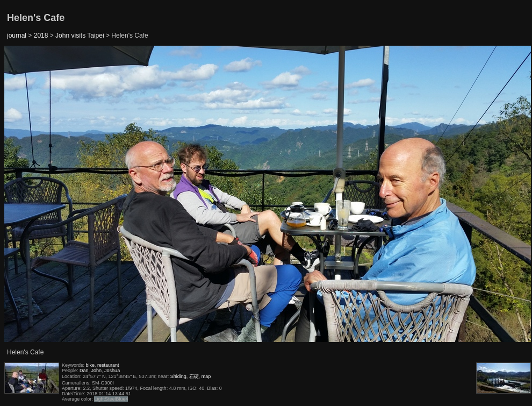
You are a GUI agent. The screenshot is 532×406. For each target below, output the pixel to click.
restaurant (108, 365)
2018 (41, 35)
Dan (84, 371)
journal (17, 35)
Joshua (112, 371)
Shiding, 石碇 (185, 376)
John (97, 371)
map (206, 376)
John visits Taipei (80, 35)
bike (91, 365)
